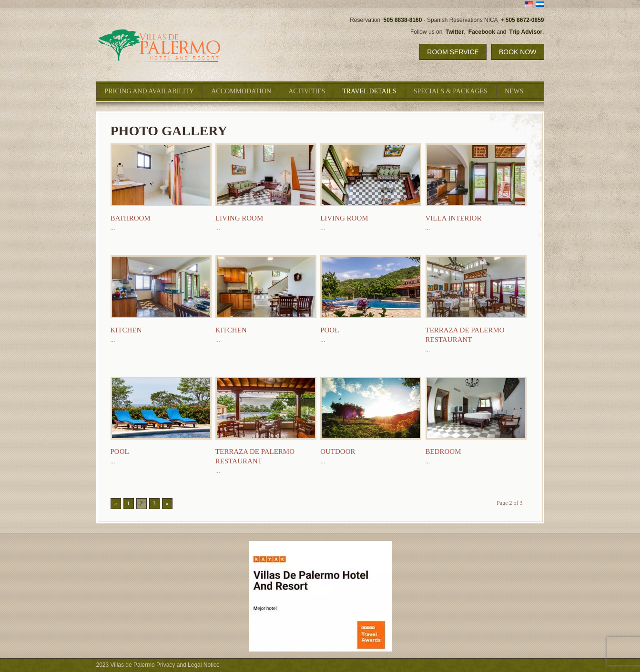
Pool (330, 330)
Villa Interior (454, 218)
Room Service (453, 52)
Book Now (518, 52)
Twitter (455, 32)
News (514, 91)
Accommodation (241, 91)
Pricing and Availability (150, 91)
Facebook (482, 32)
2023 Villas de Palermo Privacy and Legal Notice (158, 665)
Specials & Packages (451, 91)
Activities (307, 91)
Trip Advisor (526, 32)
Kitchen (126, 330)
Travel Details (369, 91)
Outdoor (338, 451)
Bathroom (131, 218)
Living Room (239, 218)
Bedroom (443, 451)
